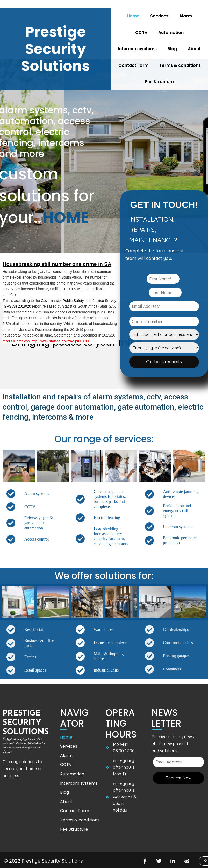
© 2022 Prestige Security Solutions (43, 861)
